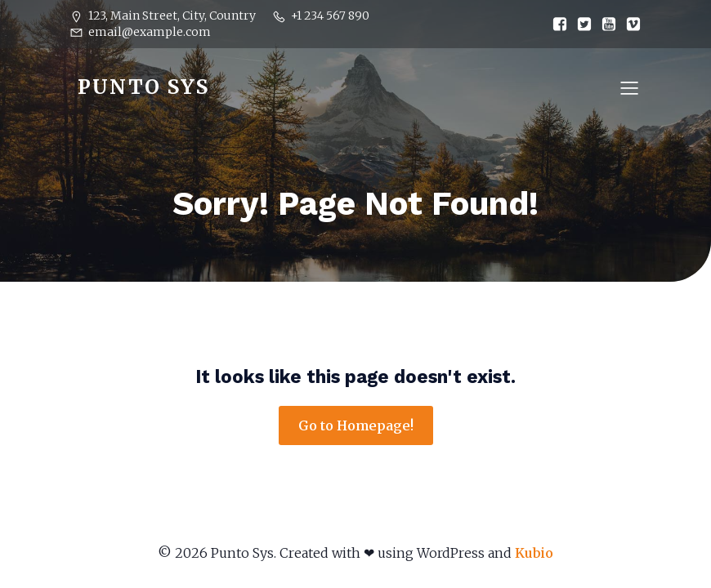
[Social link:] (556, 24)
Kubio (534, 553)
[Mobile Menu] (629, 87)
